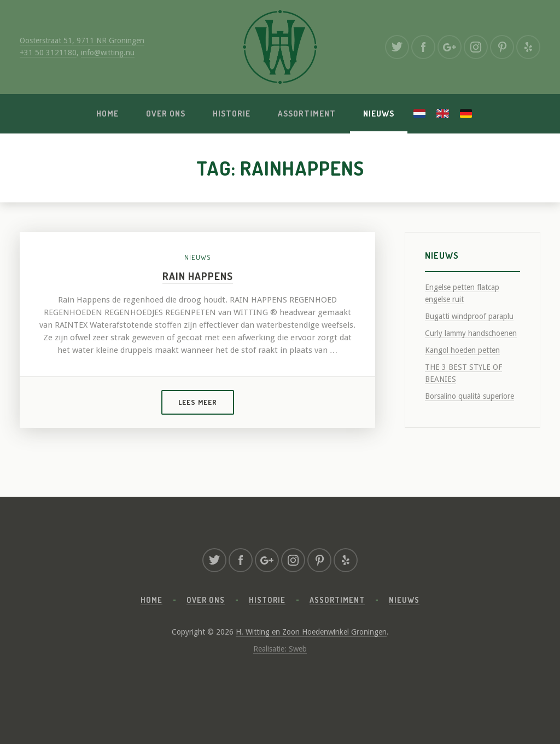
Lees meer (198, 402)
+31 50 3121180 (48, 53)
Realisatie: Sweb (280, 649)
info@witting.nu (108, 53)
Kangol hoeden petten (462, 350)
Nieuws (379, 114)
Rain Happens (198, 276)
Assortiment (307, 114)
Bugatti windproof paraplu (469, 316)
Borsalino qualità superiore (469, 396)
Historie (232, 114)
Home (107, 114)
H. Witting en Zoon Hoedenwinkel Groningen (311, 632)
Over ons (166, 114)
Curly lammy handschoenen (471, 333)
